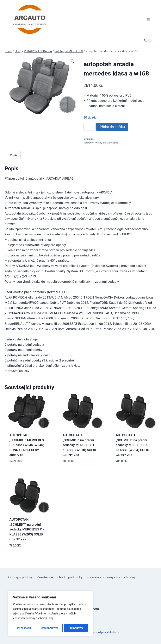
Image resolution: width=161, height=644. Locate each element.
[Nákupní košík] (148, 41)
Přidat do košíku (112, 127)
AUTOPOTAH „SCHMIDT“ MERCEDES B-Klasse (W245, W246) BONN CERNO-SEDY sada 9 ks (27, 445)
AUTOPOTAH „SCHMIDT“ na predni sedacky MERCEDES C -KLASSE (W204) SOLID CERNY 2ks (133, 445)
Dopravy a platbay (20, 577)
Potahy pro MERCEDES (107, 143)
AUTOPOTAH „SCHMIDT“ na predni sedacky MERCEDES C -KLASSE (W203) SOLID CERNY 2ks (27, 529)
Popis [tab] (14, 155)
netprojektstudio (108, 632)
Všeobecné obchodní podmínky (60, 577)
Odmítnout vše (50, 628)
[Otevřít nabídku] (148, 19)
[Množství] (90, 127)
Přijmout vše (76, 628)
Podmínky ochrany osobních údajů (111, 577)
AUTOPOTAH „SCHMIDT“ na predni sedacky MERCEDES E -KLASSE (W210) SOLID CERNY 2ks (80, 445)
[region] (50, 614)
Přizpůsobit (24, 628)
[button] (72, 61)
